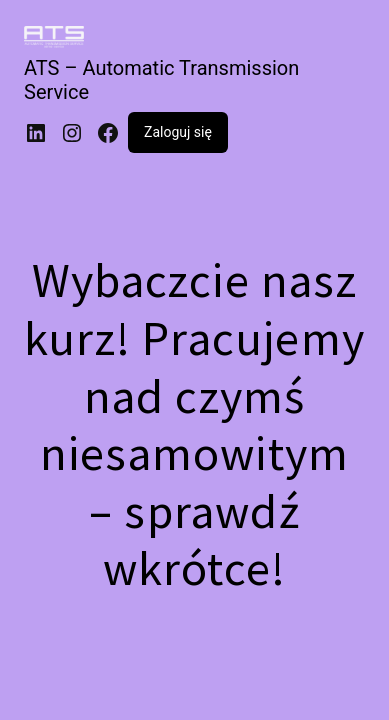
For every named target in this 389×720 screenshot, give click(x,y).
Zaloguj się (178, 132)
